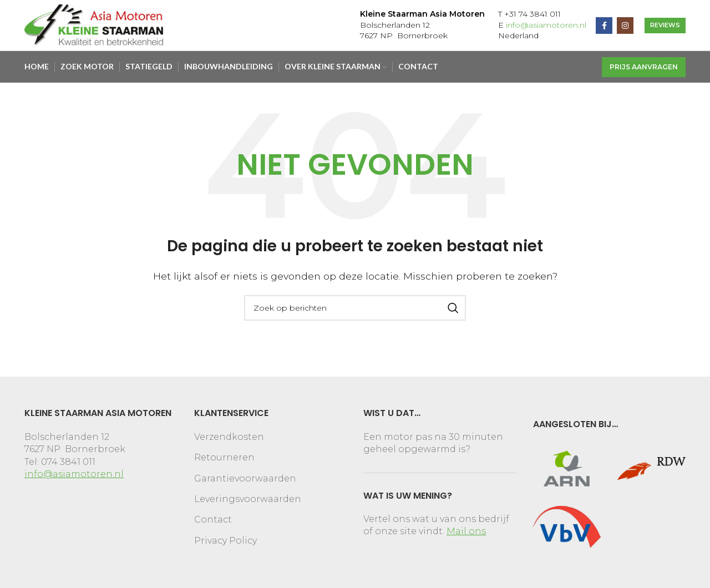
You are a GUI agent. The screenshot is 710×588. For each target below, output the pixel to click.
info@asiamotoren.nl (546, 28)
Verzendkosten (229, 440)
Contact (213, 523)
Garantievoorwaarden (245, 481)
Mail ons (466, 534)
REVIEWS (665, 28)
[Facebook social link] (604, 29)
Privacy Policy (225, 543)
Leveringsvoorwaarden (248, 502)
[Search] (355, 311)
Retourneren (224, 461)
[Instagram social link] (625, 29)
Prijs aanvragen (644, 72)
